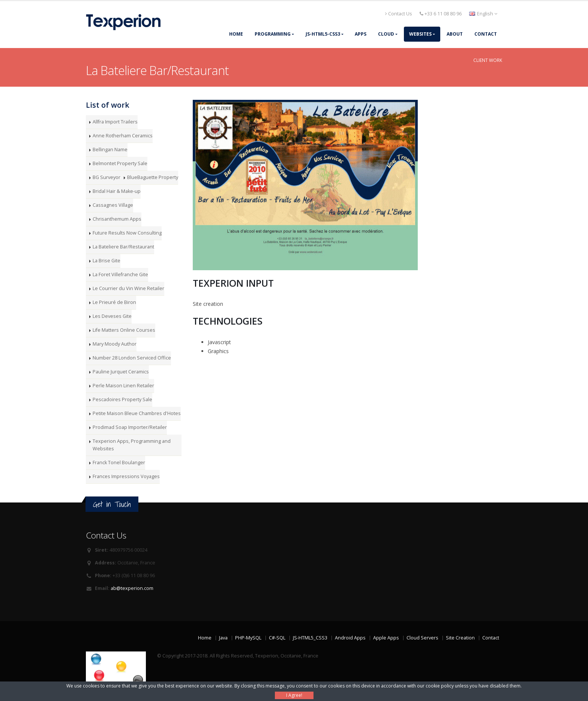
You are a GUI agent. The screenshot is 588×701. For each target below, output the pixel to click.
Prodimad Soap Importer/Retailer (130, 427)
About (455, 34)
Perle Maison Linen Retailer (123, 386)
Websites (420, 34)
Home (236, 34)
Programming (273, 34)
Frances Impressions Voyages (126, 476)
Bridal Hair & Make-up (117, 191)
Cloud (386, 34)
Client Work (488, 60)
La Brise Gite (106, 261)
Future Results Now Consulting (127, 233)
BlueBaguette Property (153, 177)
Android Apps (350, 638)
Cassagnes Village (113, 205)
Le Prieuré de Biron (114, 302)
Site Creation (460, 638)
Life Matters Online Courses (124, 330)
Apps (361, 34)
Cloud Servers (422, 638)
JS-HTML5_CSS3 (310, 638)
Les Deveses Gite (112, 316)
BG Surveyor (106, 177)
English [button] (483, 14)
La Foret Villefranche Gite (120, 275)
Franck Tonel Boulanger (119, 463)
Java (223, 638)
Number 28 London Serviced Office (132, 358)
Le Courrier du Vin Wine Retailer (128, 288)
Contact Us (399, 14)
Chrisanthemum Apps (117, 219)
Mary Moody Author (115, 344)
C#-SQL (277, 638)
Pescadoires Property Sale (122, 399)
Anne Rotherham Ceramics (123, 136)
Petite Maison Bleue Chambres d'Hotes (137, 413)
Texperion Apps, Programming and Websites (132, 445)
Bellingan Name (110, 150)
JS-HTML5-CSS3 (323, 34)
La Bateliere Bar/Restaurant (123, 247)
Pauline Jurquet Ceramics (121, 372)
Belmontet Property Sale (120, 163)
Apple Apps (386, 638)
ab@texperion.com (132, 588)
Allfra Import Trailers (115, 122)
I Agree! (294, 695)
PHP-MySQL (248, 638)
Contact (486, 34)
